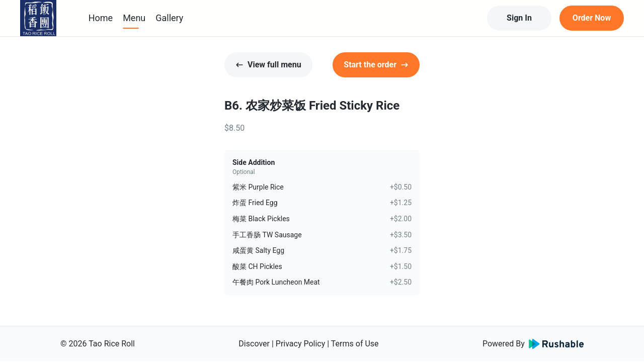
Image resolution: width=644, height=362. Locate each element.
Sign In (519, 18)
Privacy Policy (301, 344)
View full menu (268, 65)
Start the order (376, 65)
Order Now (592, 18)
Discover (254, 344)
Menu (134, 18)
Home (101, 18)
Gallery (169, 18)
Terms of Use (355, 344)
